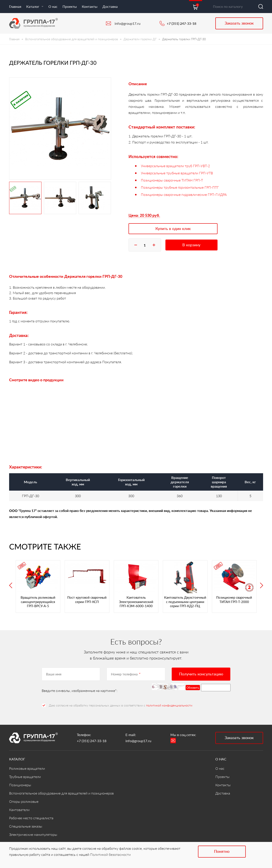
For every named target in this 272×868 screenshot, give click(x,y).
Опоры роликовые (24, 801)
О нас (53, 6)
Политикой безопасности (110, 854)
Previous (11, 585)
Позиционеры (20, 785)
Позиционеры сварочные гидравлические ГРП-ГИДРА (184, 194)
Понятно (222, 851)
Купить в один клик (173, 228)
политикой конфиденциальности (169, 705)
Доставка (110, 6)
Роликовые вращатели (27, 768)
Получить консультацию (201, 674)
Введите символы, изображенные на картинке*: (80, 691)
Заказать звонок (239, 23)
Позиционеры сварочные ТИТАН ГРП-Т (172, 180)
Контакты (90, 6)
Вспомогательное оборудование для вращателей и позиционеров (72, 39)
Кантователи (19, 810)
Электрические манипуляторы (33, 834)
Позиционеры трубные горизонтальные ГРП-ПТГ (180, 187)
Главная (15, 6)
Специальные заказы (26, 826)
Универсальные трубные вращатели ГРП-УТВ (177, 173)
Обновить (193, 688)
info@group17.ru (128, 23)
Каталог (35, 6)
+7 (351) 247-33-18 (181, 23)
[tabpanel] (60, 128)
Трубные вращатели (25, 777)
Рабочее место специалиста (31, 818)
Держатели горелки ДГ (140, 39)
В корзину (191, 245)
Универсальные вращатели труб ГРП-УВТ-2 (175, 166)
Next (261, 585)
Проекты (70, 6)
